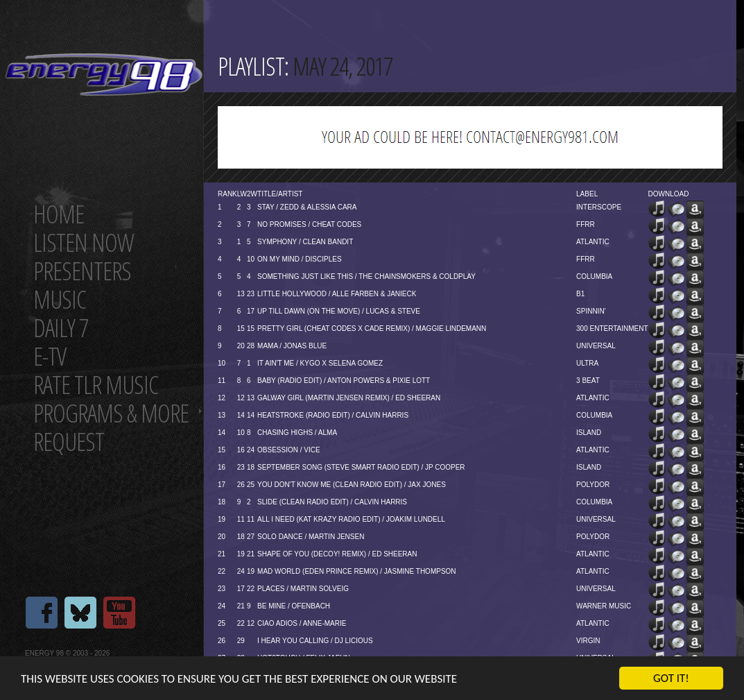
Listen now (84, 242)
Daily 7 (61, 328)
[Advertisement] (470, 137)
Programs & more (111, 413)
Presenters (82, 271)
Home (59, 214)
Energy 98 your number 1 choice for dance (104, 75)
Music (60, 299)
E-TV (50, 356)
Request (69, 442)
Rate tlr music (96, 385)
